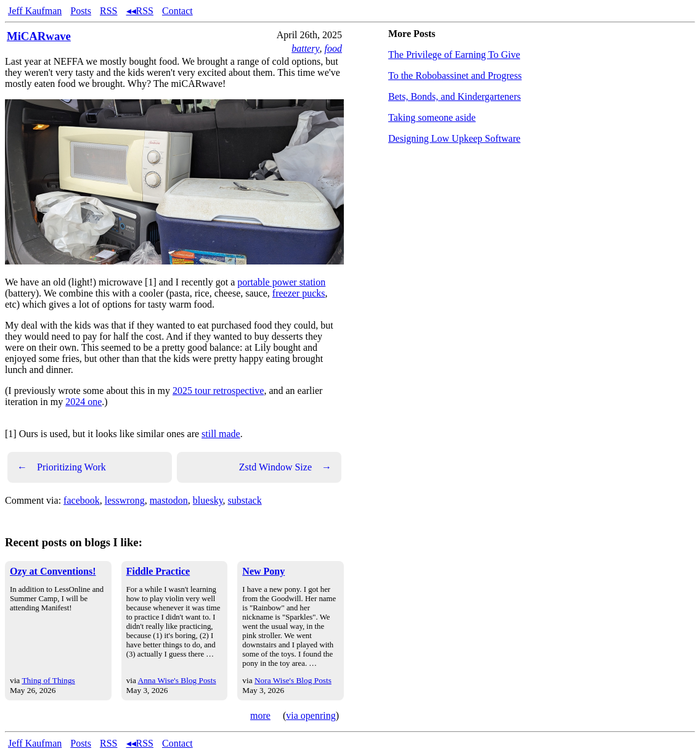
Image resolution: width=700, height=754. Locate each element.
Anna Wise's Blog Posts (177, 680)
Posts (81, 11)
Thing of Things (48, 680)
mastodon (169, 500)
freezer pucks (299, 293)
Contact (177, 11)
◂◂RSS (140, 11)
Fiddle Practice (158, 571)
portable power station (281, 282)
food (333, 48)
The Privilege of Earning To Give (454, 55)
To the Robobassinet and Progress (455, 76)
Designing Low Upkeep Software (454, 138)
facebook (82, 500)
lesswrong (125, 500)
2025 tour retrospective (218, 391)
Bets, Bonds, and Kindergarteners (454, 96)
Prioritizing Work (62, 467)
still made (221, 434)
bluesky (208, 500)
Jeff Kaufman (35, 11)
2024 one (83, 402)
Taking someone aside (432, 117)
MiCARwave (39, 36)
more (260, 715)
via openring (311, 715)
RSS (108, 11)
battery (305, 48)
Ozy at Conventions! (53, 571)
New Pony (263, 571)
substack (245, 500)
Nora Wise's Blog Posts (293, 680)
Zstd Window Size (285, 467)
